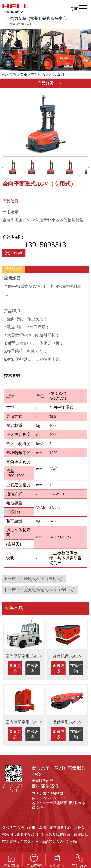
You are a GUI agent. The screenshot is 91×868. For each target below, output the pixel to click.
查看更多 (15, 668)
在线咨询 (33, 668)
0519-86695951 (54, 794)
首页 (24, 75)
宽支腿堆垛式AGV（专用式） (50, 590)
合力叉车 (27, 841)
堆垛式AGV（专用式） (44, 579)
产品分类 (45, 83)
